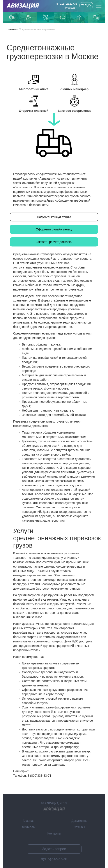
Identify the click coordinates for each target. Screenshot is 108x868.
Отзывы (79, 827)
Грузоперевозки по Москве (12, 17)
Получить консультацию (54, 217)
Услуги (86, 5)
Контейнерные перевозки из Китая (96, 17)
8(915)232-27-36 (54, 859)
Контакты (54, 833)
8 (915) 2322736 (67, 4)
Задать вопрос (54, 849)
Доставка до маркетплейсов (29, 17)
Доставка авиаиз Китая (46, 17)
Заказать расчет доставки (54, 242)
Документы (79, 821)
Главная (12, 29)
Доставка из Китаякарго (79, 17)
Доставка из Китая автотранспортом (62, 17)
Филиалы (29, 827)
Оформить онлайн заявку (54, 229)
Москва (71, 8)
